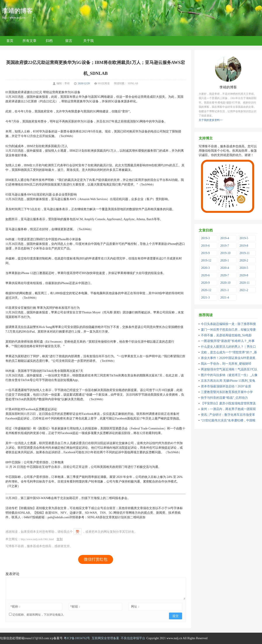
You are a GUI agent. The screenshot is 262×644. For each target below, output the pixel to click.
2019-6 (205, 246)
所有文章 (29, 41)
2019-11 (245, 253)
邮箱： (76, 607)
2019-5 (244, 238)
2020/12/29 (84, 83)
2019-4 (225, 238)
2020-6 (205, 275)
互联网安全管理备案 (105, 638)
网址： (136, 607)
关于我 (88, 41)
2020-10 (225, 283)
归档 (49, 41)
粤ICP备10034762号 (77, 638)
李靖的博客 (17, 11)
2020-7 (225, 275)
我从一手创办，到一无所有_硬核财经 (226, 364)
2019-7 (225, 246)
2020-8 (244, 275)
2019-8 (244, 246)
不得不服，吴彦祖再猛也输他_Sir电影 (226, 335)
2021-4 (225, 298)
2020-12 (206, 290)
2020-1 (225, 260)
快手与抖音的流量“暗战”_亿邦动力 (224, 398)
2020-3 (205, 268)
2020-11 (245, 283)
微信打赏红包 (96, 559)
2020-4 (225, 268)
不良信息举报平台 (133, 638)
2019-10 (225, 253)
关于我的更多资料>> (211, 120)
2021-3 (205, 298)
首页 (10, 41)
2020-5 (244, 268)
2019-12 (206, 260)
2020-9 (205, 283)
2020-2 (244, 260)
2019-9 (205, 253)
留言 (69, 41)
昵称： (16, 607)
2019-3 (205, 238)
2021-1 (225, 290)
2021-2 (244, 290)
